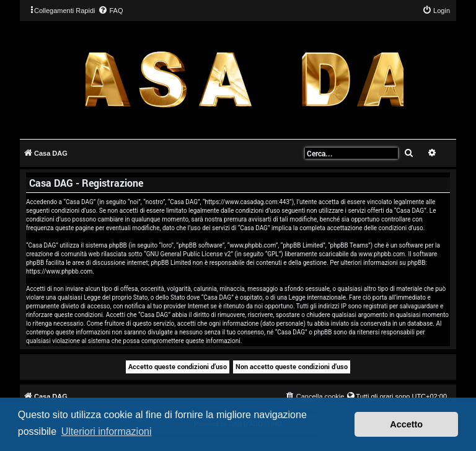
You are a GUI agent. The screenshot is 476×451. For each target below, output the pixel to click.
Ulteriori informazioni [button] (107, 431)
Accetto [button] (406, 424)
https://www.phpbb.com (59, 271)
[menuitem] (110, 11)
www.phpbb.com (381, 254)
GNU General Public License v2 (189, 254)
